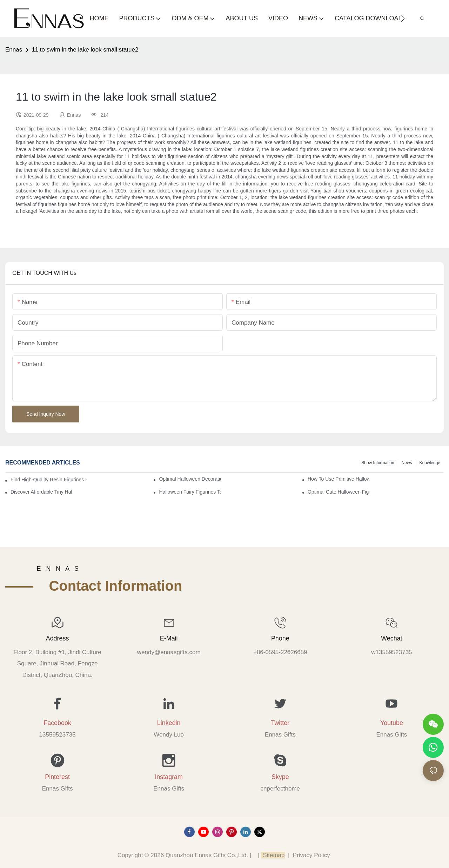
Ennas (14, 50)
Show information (378, 463)
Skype (280, 777)
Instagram (169, 777)
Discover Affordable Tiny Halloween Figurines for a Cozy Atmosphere (41, 492)
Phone (280, 638)
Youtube (392, 723)
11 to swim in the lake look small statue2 (85, 50)
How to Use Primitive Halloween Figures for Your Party (339, 479)
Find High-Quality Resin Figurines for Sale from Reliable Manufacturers (49, 480)
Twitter (280, 723)
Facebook (57, 723)
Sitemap (273, 855)
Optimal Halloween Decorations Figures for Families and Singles (190, 479)
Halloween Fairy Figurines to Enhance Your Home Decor (190, 492)
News (407, 463)
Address (58, 638)
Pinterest (57, 777)
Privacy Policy (311, 855)
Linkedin (169, 723)
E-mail (169, 638)
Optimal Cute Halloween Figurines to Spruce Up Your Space (339, 492)
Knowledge (430, 463)
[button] (403, 19)
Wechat (391, 638)
